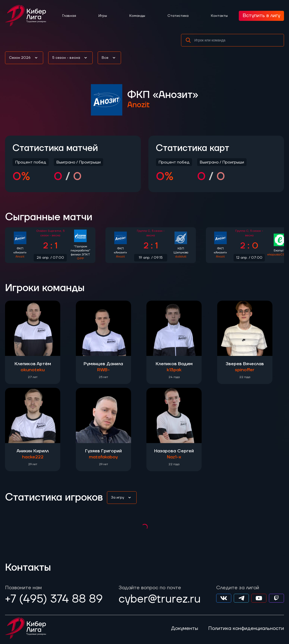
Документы (185, 628)
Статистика (178, 16)
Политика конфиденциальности (246, 628)
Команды (137, 16)
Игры (103, 16)
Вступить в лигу (261, 16)
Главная (69, 16)
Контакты (219, 16)
